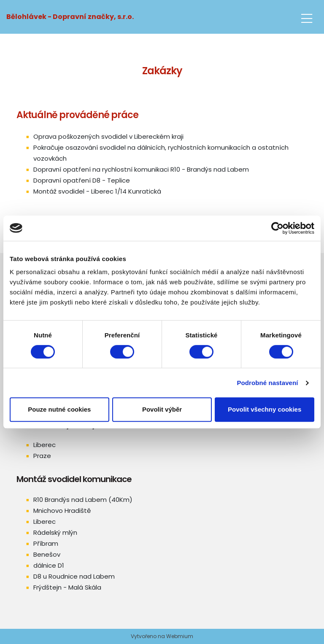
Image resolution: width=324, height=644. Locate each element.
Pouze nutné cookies (59, 409)
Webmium (180, 636)
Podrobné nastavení (267, 383)
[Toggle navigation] (307, 17)
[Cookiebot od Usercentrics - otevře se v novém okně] (277, 228)
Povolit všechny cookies (265, 409)
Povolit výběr (162, 409)
